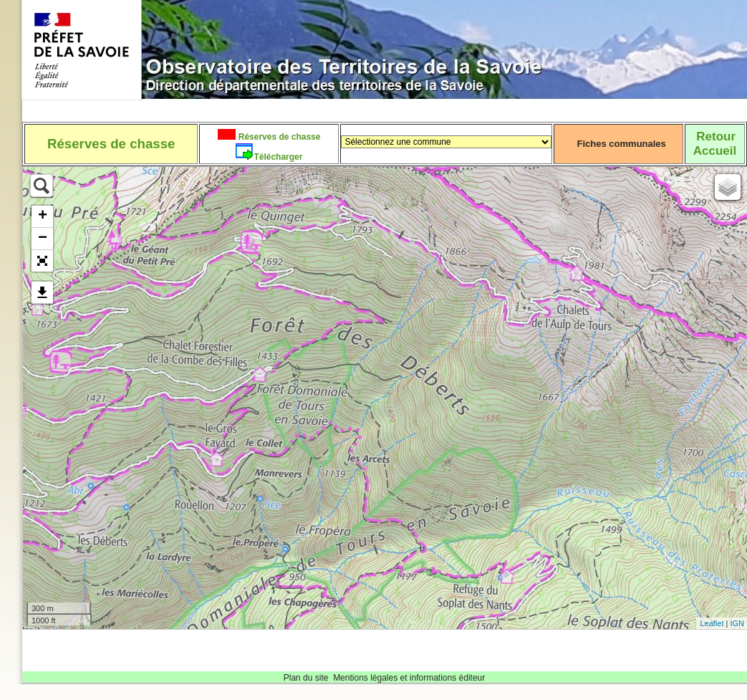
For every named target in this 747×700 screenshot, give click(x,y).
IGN (737, 623)
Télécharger (278, 157)
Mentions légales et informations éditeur (409, 678)
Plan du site (306, 678)
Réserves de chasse (278, 137)
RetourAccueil (715, 144)
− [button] (43, 239)
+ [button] (43, 216)
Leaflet (712, 623)
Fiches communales (622, 144)
